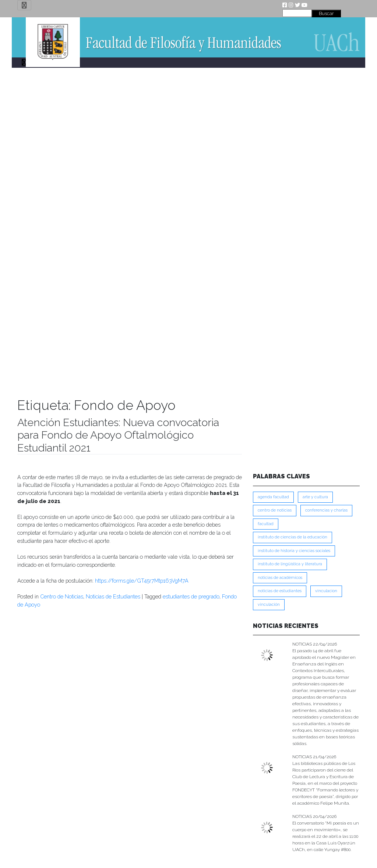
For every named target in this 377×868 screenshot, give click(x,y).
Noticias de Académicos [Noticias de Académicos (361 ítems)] (280, 578)
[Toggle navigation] (24, 5)
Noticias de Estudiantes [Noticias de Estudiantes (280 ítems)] (280, 591)
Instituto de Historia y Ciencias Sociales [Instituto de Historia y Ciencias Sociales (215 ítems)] (294, 551)
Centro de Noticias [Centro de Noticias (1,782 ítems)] (275, 510)
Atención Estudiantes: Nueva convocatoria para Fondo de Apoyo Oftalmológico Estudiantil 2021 (118, 435)
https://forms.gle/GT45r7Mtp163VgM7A (142, 581)
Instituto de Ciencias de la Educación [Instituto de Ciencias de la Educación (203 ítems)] (293, 537)
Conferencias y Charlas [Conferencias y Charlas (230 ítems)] (326, 510)
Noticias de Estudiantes (113, 596)
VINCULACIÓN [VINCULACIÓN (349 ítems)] (269, 605)
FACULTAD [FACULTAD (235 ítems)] (266, 524)
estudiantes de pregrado (191, 596)
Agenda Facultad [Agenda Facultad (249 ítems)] (273, 497)
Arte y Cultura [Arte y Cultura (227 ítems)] (315, 497)
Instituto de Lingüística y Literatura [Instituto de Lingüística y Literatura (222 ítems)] (290, 564)
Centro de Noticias (62, 596)
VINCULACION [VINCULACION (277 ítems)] (326, 591)
